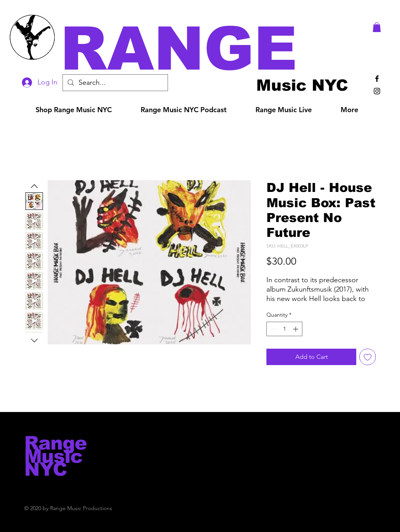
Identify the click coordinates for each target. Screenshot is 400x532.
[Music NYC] (302, 85)
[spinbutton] (284, 329)
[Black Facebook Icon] (377, 79)
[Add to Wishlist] (368, 357)
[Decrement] (272, 329)
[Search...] (115, 83)
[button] (211, 49)
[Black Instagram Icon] (377, 91)
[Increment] (296, 329)
